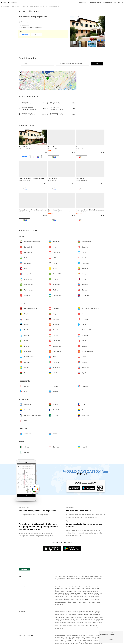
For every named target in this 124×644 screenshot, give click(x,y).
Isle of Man (76, 596)
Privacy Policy (104, 636)
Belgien (85, 593)
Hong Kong (97, 587)
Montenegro (63, 598)
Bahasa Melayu (85, 577)
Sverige (61, 600)
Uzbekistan (89, 592)
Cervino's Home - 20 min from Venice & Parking (93, 210)
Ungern (62, 596)
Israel (62, 588)
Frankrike (82, 595)
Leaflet (56, 90)
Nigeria (62, 604)
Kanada (92, 600)
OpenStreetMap (62, 90)
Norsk (95, 578)
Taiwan (79, 592)
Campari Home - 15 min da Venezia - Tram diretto (36, 210)
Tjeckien (101, 593)
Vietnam (84, 592)
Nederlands (57, 580)
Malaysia (74, 590)
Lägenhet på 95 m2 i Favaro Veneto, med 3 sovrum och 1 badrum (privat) (45, 178)
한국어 (76, 577)
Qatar (91, 590)
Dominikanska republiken (60, 603)
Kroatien (66, 596)
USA (61, 601)
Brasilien (69, 603)
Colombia (83, 601)
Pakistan (86, 590)
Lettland (97, 596)
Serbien (56, 600)
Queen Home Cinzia (55, 210)
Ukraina (82, 600)
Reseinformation (83, 3)
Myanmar (57, 590)
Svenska (99, 578)
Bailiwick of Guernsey (98, 595)
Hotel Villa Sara (29, 11)
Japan (73, 588)
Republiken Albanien (59, 593)
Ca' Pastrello (52, 178)
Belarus (77, 600)
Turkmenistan (69, 592)
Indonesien (57, 588)
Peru (80, 603)
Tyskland (57, 595)
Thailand (62, 592)
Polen (90, 598)
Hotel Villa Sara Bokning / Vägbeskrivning (34, 17)
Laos (93, 588)
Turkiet (75, 592)
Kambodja (78, 588)
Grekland (57, 596)
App (115, 3)
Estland (67, 595)
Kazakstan (88, 588)
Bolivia (74, 601)
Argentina (69, 601)
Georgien (91, 587)
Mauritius (57, 604)
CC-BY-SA (74, 90)
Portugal (94, 598)
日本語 (56, 577)
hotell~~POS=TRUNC (95, 3)
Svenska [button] (120, 3)
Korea (83, 588)
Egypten (98, 603)
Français (68, 578)
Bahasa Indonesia (94, 577)
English (60, 577)
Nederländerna (80, 598)
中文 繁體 (65, 577)
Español (78, 578)
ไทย (80, 577)
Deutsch (73, 578)
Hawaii (64, 601)
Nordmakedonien (71, 598)
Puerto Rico (89, 601)
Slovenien (66, 600)
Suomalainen (89, 578)
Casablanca (80, 147)
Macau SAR (68, 590)
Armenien (69, 587)
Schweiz (96, 593)
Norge (86, 598)
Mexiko (97, 600)
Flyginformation (108, 3)
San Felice (80, 178)
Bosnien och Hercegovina (76, 593)
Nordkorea (96, 592)
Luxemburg (91, 596)
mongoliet (62, 590)
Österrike (67, 593)
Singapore (57, 592)
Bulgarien (91, 593)
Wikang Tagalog (61, 578)
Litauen (86, 596)
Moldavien (57, 598)
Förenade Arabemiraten (60, 587)
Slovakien (72, 600)
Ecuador (95, 601)
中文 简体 (71, 577)
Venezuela (75, 603)
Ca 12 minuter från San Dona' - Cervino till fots (31, 28)
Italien (81, 596)
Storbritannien (88, 595)
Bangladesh (82, 587)
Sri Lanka (97, 588)
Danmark (62, 595)
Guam (89, 603)
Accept (111, 639)
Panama (56, 601)
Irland (71, 596)
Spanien (72, 595)
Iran (70, 588)
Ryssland (87, 600)
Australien (84, 603)
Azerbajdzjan (75, 587)
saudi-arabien (97, 590)
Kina (87, 587)
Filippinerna (80, 590)
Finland (77, 595)
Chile (78, 601)
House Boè (52, 147)
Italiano (83, 578)
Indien (66, 588)
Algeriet (94, 603)
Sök (97, 64)
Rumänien (100, 598)
